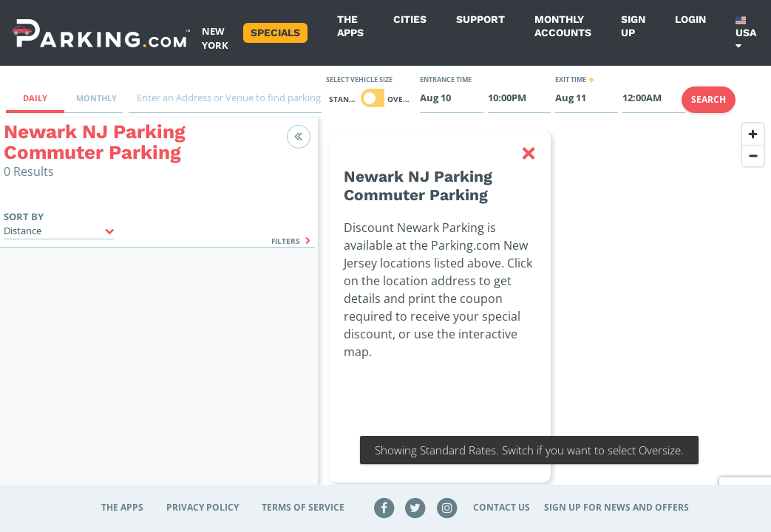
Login (690, 19)
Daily (35, 98)
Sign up (633, 26)
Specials (275, 33)
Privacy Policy (203, 507)
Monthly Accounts (563, 26)
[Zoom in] (753, 134)
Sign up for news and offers (617, 507)
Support (480, 19)
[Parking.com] (101, 33)
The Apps (350, 26)
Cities (410, 19)
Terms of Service (303, 507)
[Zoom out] (753, 156)
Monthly (96, 98)
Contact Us (502, 507)
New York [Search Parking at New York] (215, 38)
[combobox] (225, 102)
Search (709, 99)
